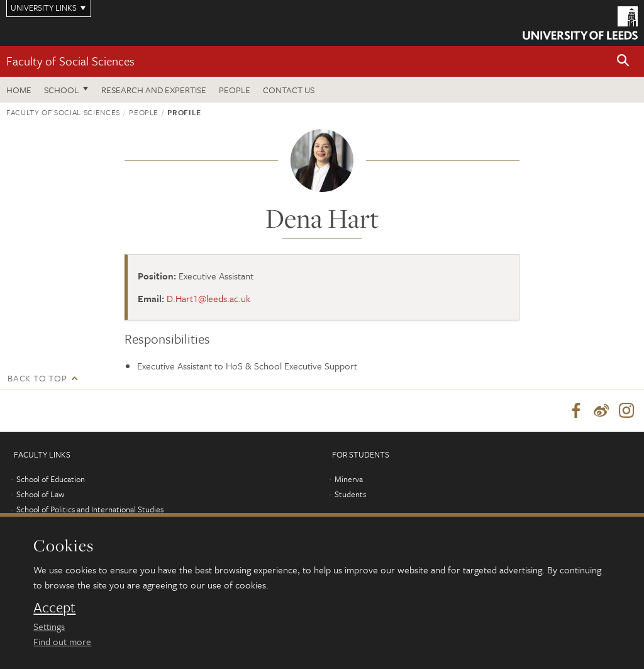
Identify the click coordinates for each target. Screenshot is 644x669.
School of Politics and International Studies (90, 509)
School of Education (51, 479)
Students (350, 494)
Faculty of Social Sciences (70, 61)
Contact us (289, 90)
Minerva (349, 479)
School (61, 90)
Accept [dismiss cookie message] (54, 607)
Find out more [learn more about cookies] (62, 641)
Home (19, 90)
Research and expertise (154, 90)
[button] (623, 61)
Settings (49, 626)
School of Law (40, 494)
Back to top (37, 378)
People (235, 90)
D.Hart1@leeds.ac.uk (208, 298)
